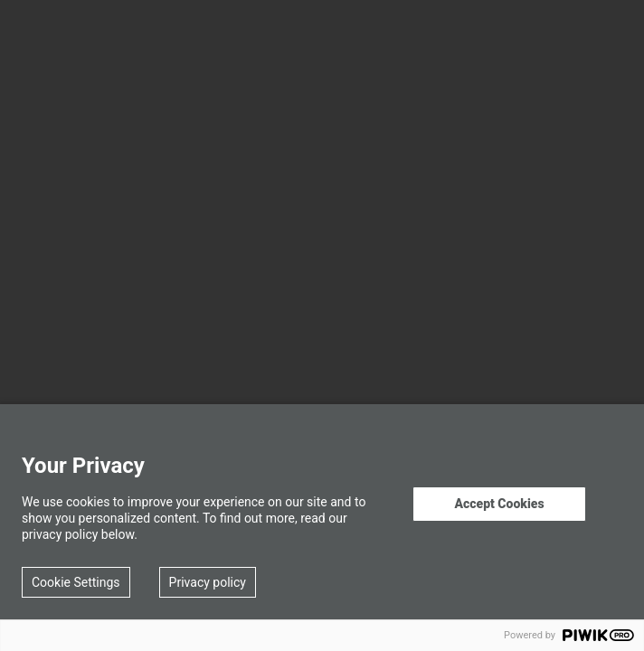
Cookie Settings (76, 582)
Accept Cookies (499, 504)
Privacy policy (208, 582)
